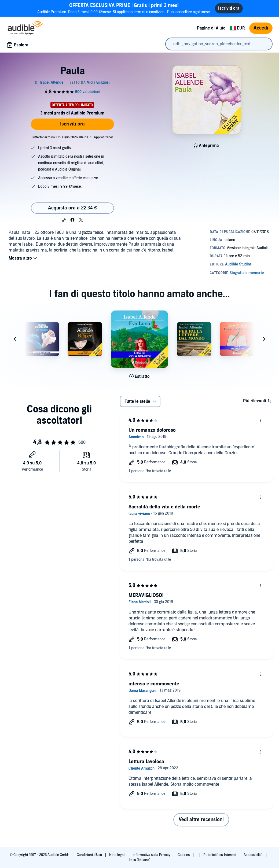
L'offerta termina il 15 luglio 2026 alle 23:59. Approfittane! (72, 137)
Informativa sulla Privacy (152, 855)
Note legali (118, 855)
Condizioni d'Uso (90, 855)
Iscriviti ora (72, 124)
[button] (64, 220)
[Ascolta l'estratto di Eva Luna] (139, 376)
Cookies (184, 855)
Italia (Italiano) (139, 860)
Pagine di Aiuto (211, 28)
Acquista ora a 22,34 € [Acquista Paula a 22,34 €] (72, 208)
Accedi (261, 28)
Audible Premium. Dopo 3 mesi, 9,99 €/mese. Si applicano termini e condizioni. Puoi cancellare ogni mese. (124, 8)
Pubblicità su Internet (220, 855)
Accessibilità (254, 855)
